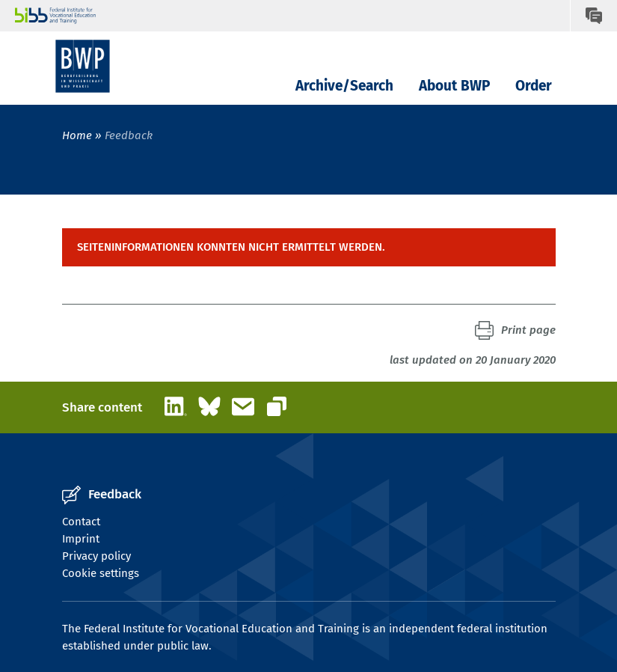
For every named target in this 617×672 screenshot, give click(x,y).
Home (77, 135)
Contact (81, 522)
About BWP (454, 86)
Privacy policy (96, 556)
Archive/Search (344, 86)
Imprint (81, 539)
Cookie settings (101, 573)
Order (534, 86)
